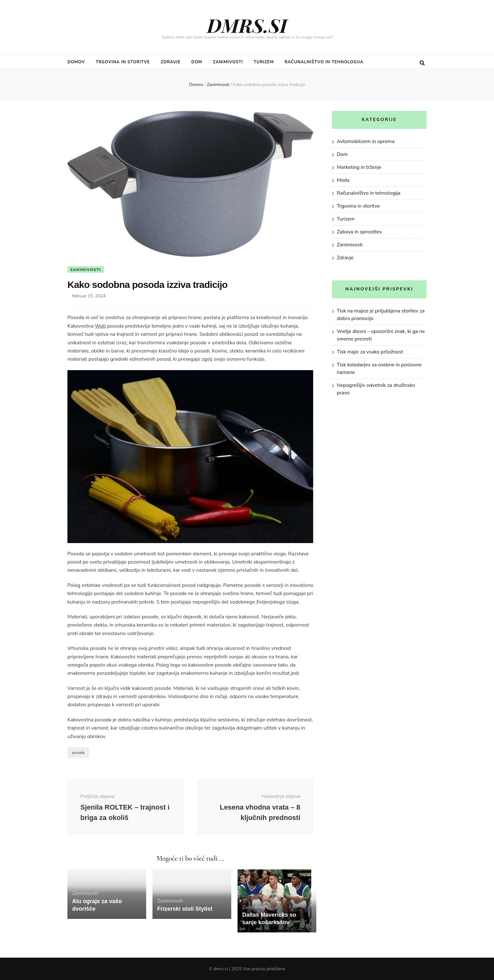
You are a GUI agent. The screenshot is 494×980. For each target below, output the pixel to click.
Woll (100, 326)
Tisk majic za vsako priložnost (370, 352)
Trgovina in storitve (123, 62)
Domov (76, 62)
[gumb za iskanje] (422, 63)
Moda (343, 180)
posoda (78, 753)
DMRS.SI (247, 25)
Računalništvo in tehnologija (324, 62)
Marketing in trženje (359, 167)
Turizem (264, 62)
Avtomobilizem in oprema (366, 141)
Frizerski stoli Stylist (185, 909)
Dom (197, 62)
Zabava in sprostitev (359, 232)
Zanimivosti (228, 62)
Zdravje (171, 62)
